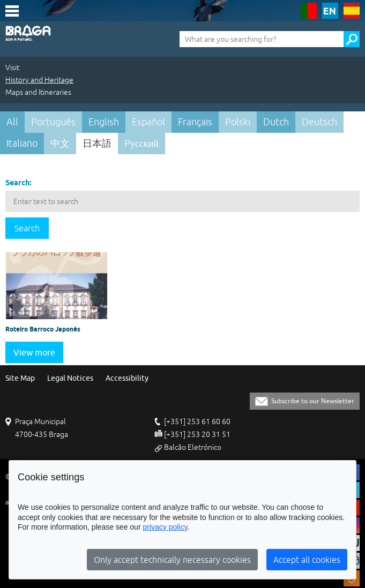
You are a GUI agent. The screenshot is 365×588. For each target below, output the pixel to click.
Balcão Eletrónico (193, 447)
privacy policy (165, 527)
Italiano (22, 143)
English (104, 122)
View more (34, 352)
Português (53, 122)
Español (148, 122)
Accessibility (127, 378)
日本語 (97, 143)
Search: (18, 183)
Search (27, 228)
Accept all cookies (307, 560)
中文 (60, 143)
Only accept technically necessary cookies (172, 560)
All (12, 122)
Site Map (20, 378)
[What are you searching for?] (262, 39)
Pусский (141, 143)
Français (195, 122)
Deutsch (319, 122)
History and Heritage (39, 80)
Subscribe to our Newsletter (313, 401)
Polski (238, 122)
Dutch (276, 122)
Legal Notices (70, 378)
